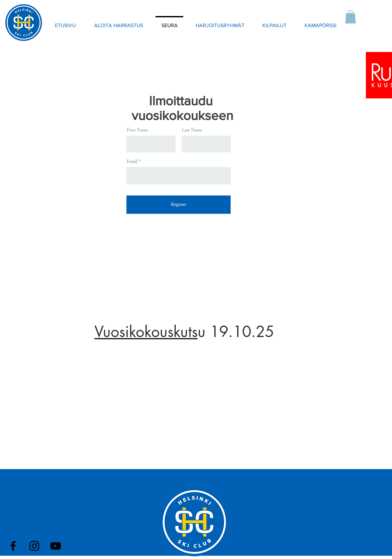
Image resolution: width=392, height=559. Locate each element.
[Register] (179, 205)
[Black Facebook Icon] (13, 546)
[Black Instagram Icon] (34, 546)
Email (132, 161)
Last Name (192, 130)
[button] (351, 17)
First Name (137, 130)
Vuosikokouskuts (146, 331)
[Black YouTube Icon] (56, 546)
